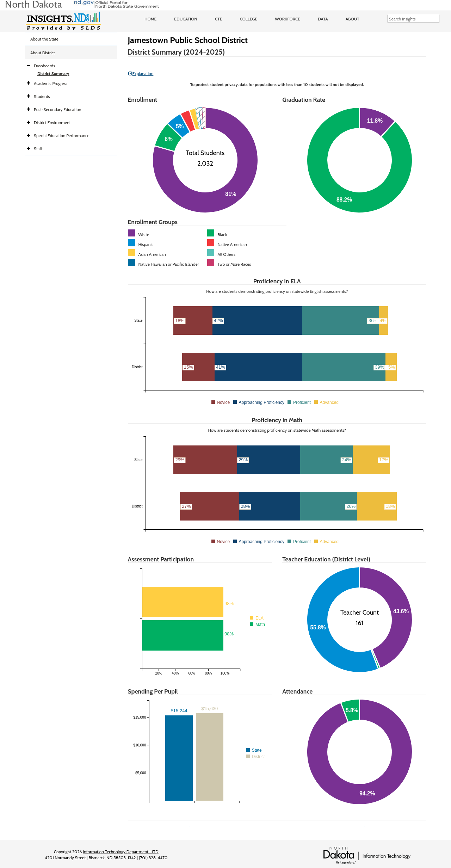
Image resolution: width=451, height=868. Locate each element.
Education (186, 19)
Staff (38, 149)
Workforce (288, 19)
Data (323, 19)
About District (43, 53)
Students (42, 96)
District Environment (52, 122)
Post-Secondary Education (57, 109)
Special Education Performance (62, 136)
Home (150, 19)
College (248, 19)
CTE (219, 19)
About (353, 19)
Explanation (141, 73)
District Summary (53, 73)
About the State (44, 39)
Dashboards (44, 66)
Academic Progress (51, 83)
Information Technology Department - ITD (121, 852)
